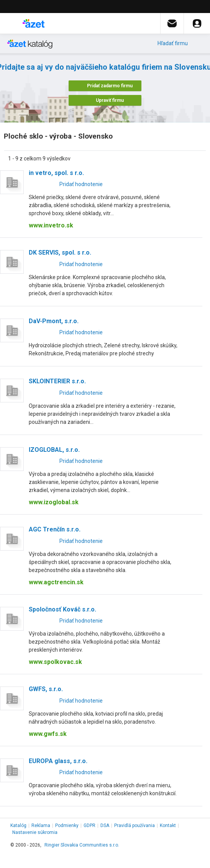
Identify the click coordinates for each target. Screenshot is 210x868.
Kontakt (168, 825)
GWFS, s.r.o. (46, 689)
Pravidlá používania (135, 825)
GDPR (89, 825)
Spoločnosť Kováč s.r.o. (62, 609)
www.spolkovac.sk (55, 662)
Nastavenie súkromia (35, 832)
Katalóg (18, 825)
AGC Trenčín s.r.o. (55, 529)
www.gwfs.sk (48, 734)
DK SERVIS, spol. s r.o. (60, 253)
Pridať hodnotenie (81, 184)
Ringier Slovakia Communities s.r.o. (82, 845)
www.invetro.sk (51, 225)
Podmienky (67, 825)
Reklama (41, 825)
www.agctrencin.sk (56, 582)
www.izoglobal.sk (54, 502)
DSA (105, 825)
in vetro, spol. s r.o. (56, 173)
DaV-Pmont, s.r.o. (54, 321)
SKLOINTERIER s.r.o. (57, 381)
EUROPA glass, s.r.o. (58, 761)
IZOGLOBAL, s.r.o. (54, 450)
